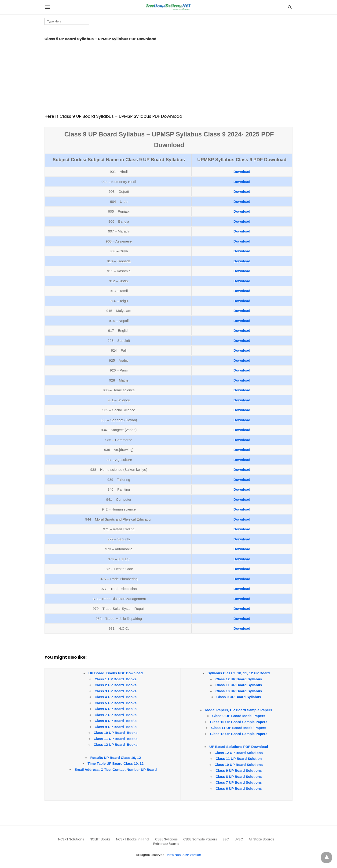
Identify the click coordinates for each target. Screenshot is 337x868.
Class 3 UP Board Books (115, 691)
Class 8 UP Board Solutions (239, 777)
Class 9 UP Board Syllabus (239, 697)
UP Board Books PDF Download (116, 673)
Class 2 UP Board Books (115, 685)
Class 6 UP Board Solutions (239, 788)
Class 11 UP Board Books (115, 739)
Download (242, 172)
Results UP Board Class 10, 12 (116, 758)
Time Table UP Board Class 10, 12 (115, 763)
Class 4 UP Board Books (115, 697)
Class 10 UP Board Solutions (239, 765)
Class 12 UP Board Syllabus (239, 679)
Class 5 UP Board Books (115, 703)
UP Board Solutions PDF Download (239, 747)
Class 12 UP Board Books (115, 745)
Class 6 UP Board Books (115, 709)
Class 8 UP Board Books (115, 721)
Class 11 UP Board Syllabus (239, 685)
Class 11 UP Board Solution (239, 759)
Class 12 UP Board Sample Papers (239, 734)
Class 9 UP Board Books (115, 727)
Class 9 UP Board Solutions (239, 770)
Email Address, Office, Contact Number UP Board (116, 770)
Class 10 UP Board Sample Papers (239, 722)
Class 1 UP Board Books (115, 679)
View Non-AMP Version (184, 855)
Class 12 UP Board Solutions (239, 753)
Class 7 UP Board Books (115, 715)
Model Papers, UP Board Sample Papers (239, 710)
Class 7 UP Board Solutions (239, 782)
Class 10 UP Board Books (115, 733)
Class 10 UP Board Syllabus (239, 691)
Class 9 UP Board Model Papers (239, 716)
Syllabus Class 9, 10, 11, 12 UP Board (239, 673)
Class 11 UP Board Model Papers (239, 728)
